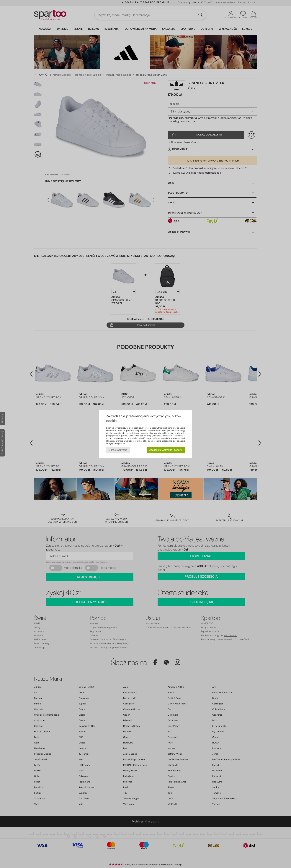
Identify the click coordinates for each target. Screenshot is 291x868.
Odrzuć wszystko (118, 450)
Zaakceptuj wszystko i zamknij (166, 450)
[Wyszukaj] (200, 15)
